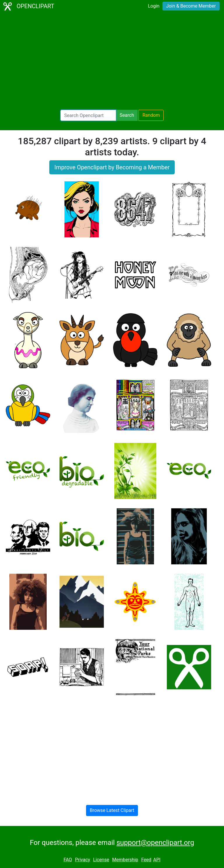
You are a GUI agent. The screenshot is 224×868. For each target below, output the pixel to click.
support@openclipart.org (155, 843)
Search (127, 115)
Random (151, 115)
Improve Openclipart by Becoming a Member (112, 167)
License (101, 860)
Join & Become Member (191, 6)
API (157, 860)
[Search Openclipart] (88, 115)
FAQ (68, 860)
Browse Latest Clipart (112, 810)
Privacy (83, 860)
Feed (146, 860)
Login (154, 6)
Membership (125, 860)
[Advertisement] (112, 61)
